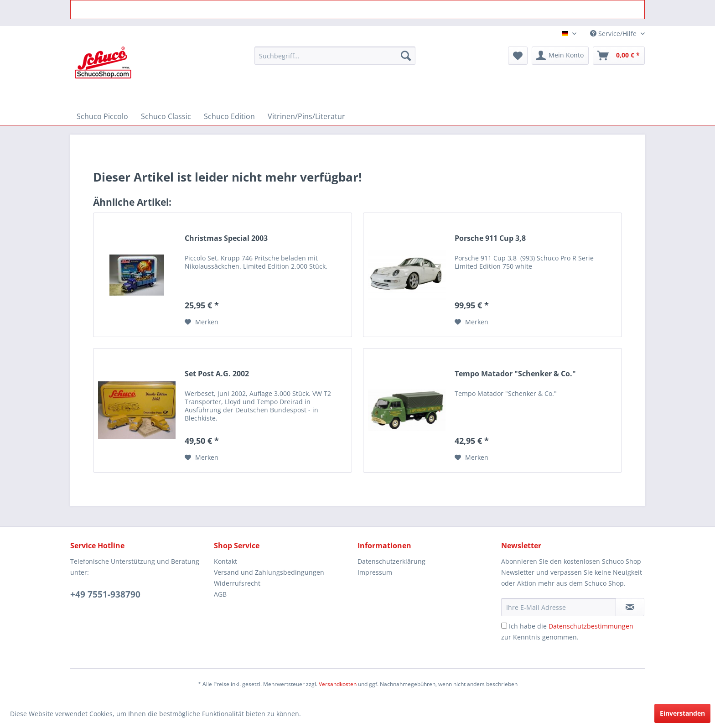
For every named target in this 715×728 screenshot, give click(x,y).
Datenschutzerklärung (391, 561)
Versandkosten (338, 684)
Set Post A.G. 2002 (217, 374)
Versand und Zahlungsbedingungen (269, 572)
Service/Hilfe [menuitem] (614, 34)
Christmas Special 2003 (226, 238)
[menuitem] (335, 56)
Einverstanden (682, 713)
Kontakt (225, 561)
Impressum (375, 572)
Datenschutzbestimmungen (591, 626)
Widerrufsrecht (237, 583)
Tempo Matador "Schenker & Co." (515, 374)
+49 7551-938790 (105, 594)
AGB (220, 594)
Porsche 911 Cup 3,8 (490, 238)
